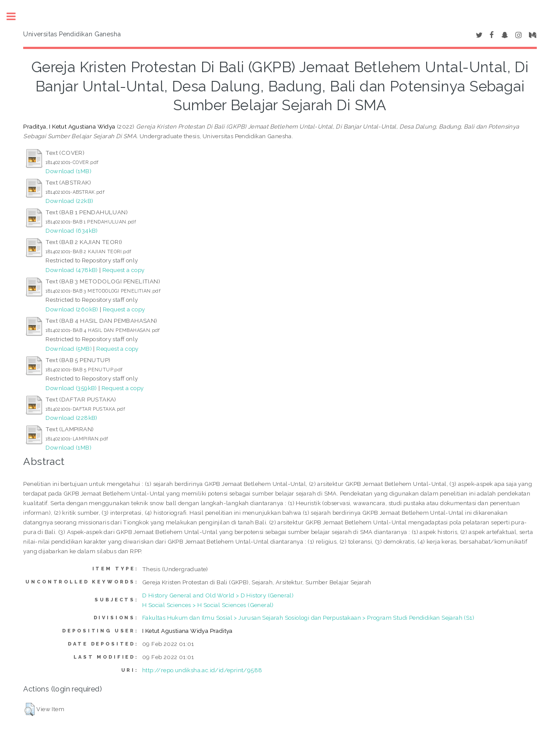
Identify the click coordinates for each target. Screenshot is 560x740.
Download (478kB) (72, 270)
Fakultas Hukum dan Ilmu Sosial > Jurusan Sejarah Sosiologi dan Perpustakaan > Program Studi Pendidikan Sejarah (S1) (308, 618)
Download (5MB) (69, 349)
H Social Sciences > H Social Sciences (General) (208, 605)
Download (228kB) (71, 418)
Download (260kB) (72, 309)
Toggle (16, 16)
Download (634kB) (72, 230)
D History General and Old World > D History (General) (218, 595)
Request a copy (124, 270)
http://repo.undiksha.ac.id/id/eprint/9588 (202, 670)
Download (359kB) (71, 388)
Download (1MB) (68, 171)
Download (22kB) (69, 201)
